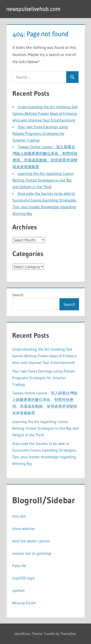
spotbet (19, 590)
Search (18, 295)
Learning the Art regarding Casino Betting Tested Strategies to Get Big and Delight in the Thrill (43, 180)
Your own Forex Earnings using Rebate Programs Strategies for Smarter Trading (40, 133)
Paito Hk (19, 566)
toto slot (19, 516)
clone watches (24, 528)
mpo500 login (24, 578)
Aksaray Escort (24, 603)
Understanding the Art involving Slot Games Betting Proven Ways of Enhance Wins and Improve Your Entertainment (45, 113)
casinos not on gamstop (32, 553)
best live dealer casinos (31, 541)
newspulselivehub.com (33, 9)
